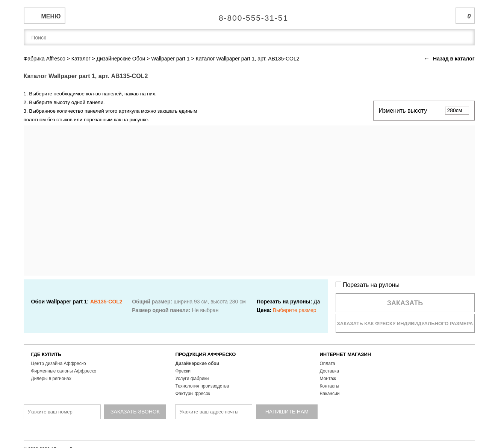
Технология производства (202, 386)
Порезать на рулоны (368, 285)
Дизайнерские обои (198, 364)
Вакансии (330, 394)
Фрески (183, 371)
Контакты (330, 386)
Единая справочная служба (249, 15)
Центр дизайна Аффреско (59, 364)
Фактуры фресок (193, 394)
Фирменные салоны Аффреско (64, 371)
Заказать (405, 303)
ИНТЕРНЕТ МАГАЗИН (346, 354)
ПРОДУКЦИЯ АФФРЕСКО (206, 354)
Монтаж (328, 379)
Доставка (330, 371)
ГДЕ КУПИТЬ (46, 354)
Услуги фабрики (192, 379)
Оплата (328, 364)
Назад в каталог (454, 59)
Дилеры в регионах (51, 379)
